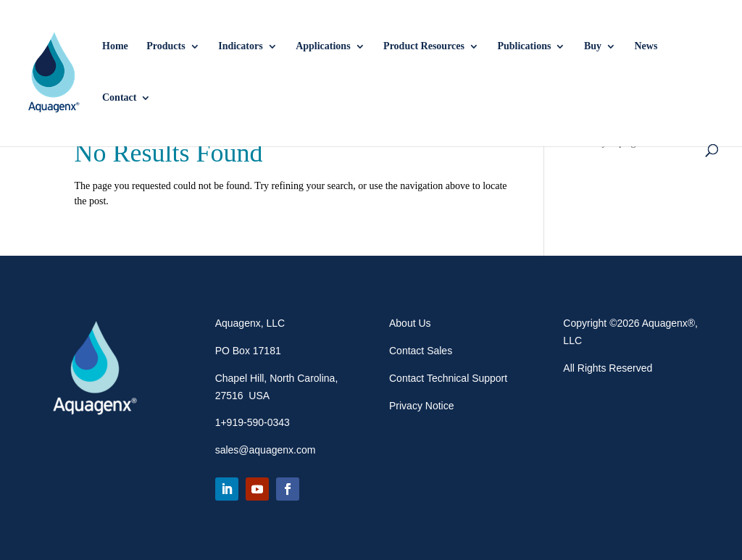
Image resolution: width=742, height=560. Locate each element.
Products (166, 46)
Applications (323, 46)
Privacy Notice (421, 406)
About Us (410, 323)
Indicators (240, 46)
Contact (119, 98)
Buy (593, 46)
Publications (524, 46)
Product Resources (424, 46)
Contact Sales (421, 351)
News (646, 46)
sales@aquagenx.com (266, 450)
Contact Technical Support (448, 378)
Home (115, 46)
